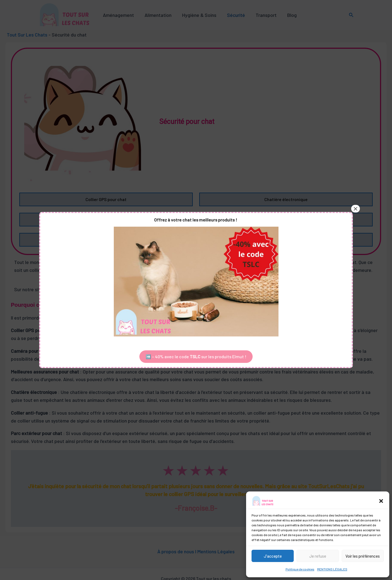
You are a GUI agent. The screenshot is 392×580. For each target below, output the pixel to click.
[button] (381, 501)
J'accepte (273, 556)
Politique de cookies (300, 569)
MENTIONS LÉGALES (332, 569)
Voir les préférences (363, 556)
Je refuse (318, 556)
